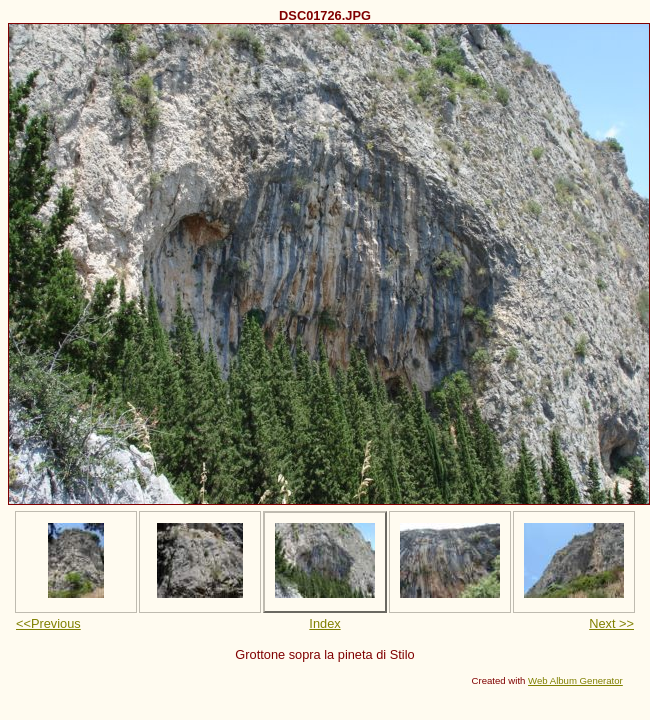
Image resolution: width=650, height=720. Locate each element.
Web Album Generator (575, 680)
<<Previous (48, 623)
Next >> (611, 623)
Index (324, 623)
